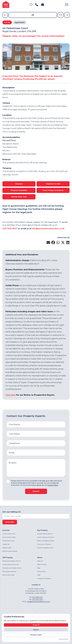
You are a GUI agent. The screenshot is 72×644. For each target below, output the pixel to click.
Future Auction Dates (9, 537)
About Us (40, 561)
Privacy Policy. (53, 485)
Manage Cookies (36, 635)
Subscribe (10, 522)
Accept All (36, 625)
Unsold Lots (6, 544)
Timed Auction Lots (8, 541)
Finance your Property (44, 544)
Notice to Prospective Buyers (46, 541)
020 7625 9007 (10, 229)
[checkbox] (8, 481)
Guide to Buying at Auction (46, 537)
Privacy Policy (41, 571)
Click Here (10, 395)
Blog (39, 568)
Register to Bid (7, 548)
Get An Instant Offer (8, 575)
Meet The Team (42, 564)
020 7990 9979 (38, 599)
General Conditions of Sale (45, 548)
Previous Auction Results (10, 551)
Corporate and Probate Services (12, 568)
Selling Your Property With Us (12, 561)
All (33, 15)
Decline (36, 630)
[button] (67, 5)
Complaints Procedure (44, 578)
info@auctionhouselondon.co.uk (48, 229)
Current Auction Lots (9, 534)
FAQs (39, 575)
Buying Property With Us (45, 534)
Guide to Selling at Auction (11, 564)
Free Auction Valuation (9, 571)
